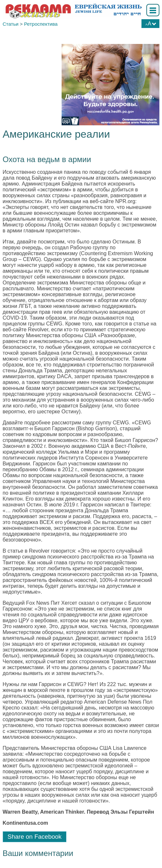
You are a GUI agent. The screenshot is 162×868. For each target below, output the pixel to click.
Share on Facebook (35, 837)
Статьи (11, 24)
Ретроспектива (41, 24)
